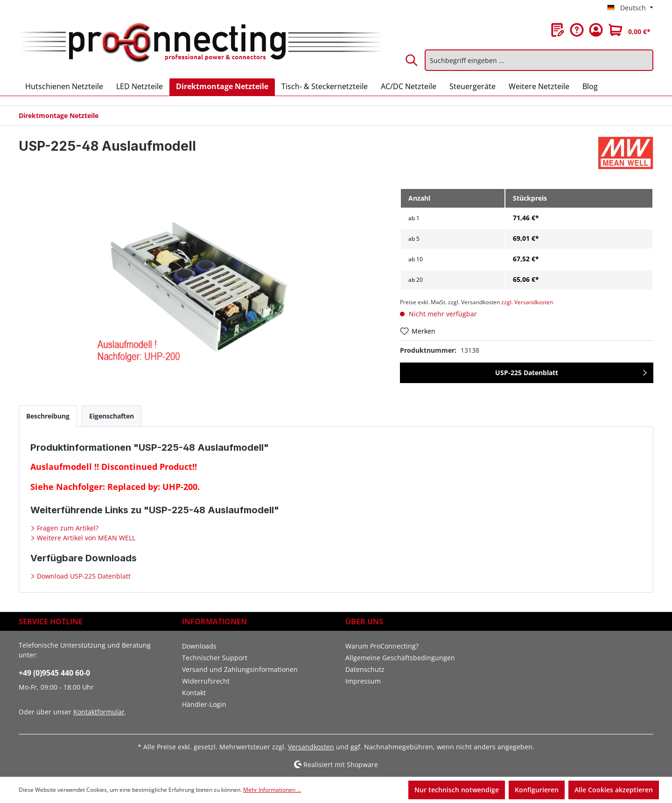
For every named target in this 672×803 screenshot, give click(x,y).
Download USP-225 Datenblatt (83, 576)
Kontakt (194, 693)
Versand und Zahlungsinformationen (240, 669)
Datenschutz (365, 669)
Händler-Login (204, 704)
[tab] (48, 416)
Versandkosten (311, 747)
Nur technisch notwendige (457, 790)
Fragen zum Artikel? (67, 528)
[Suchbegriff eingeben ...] (539, 60)
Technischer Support (215, 658)
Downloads (199, 646)
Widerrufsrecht (206, 681)
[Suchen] (412, 60)
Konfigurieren (537, 790)
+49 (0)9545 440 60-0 (54, 673)
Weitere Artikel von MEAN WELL (85, 538)
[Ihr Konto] (596, 30)
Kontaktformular (99, 712)
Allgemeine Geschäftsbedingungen (400, 658)
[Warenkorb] (630, 30)
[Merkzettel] (558, 30)
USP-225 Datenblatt (527, 373)
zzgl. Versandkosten (527, 302)
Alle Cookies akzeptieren (614, 790)
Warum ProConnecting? (382, 646)
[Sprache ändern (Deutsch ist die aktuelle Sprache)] (630, 8)
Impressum (363, 681)
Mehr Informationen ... (272, 790)
